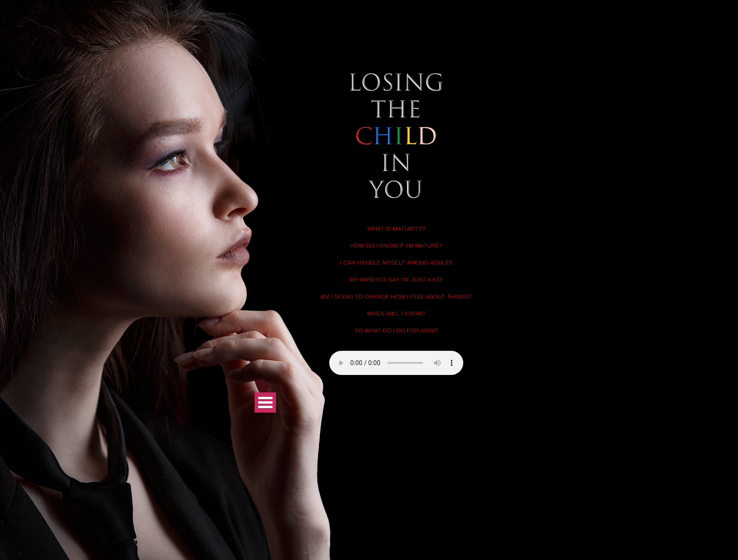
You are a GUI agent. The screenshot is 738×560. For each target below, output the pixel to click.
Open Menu (265, 402)
